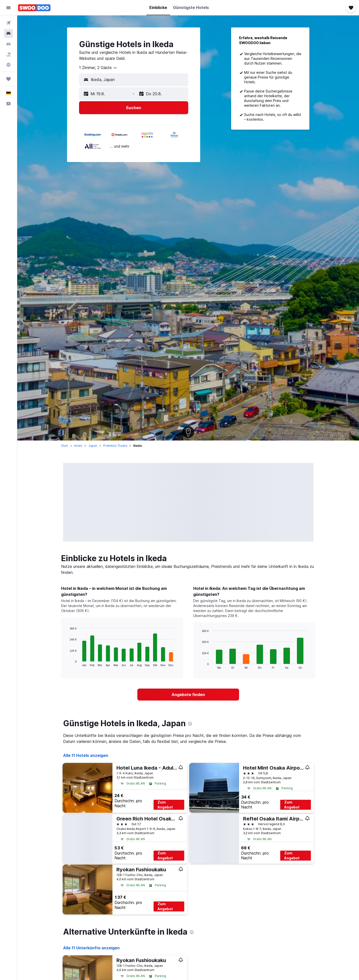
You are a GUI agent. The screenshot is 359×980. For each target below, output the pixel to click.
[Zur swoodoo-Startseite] (34, 8)
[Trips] (8, 79)
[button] (8, 8)
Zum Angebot (165, 805)
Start (65, 446)
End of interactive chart (67, 663)
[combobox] (98, 68)
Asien (78, 446)
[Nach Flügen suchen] (8, 23)
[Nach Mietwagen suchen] (8, 44)
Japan (93, 446)
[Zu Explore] (8, 65)
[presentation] (190, 724)
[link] (188, 695)
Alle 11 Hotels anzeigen (86, 755)
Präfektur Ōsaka (115, 446)
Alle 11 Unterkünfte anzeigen (91, 948)
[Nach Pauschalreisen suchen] (8, 54)
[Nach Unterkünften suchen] (8, 33)
